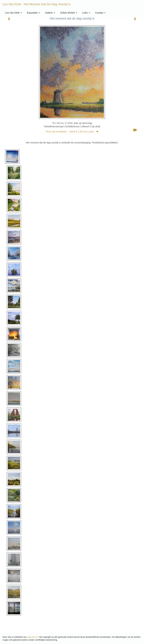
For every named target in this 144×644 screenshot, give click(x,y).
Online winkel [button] (69, 13)
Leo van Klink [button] (13, 13)
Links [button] (86, 13)
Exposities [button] (33, 13)
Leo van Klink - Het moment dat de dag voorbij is (37, 4)
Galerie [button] (50, 13)
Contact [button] (100, 13)
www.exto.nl (32, 637)
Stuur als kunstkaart (72, 132)
